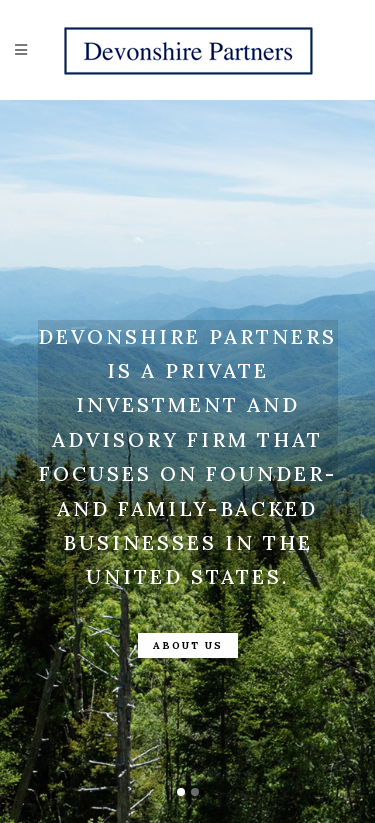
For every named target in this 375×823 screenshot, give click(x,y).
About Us (188, 645)
